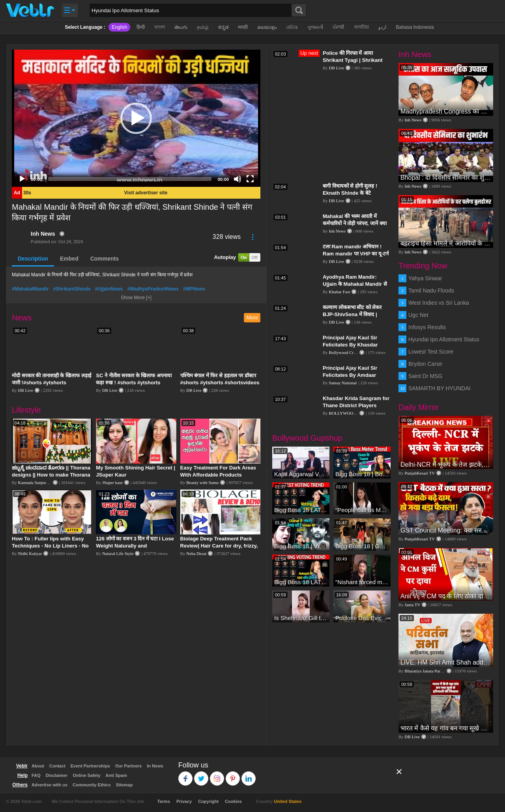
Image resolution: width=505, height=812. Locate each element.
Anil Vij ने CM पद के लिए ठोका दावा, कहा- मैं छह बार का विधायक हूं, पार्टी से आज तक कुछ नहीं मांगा (446, 596)
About (38, 766)
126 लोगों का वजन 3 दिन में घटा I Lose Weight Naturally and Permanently (135, 546)
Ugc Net (418, 315)
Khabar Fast (339, 292)
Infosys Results (427, 327)
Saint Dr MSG (425, 376)
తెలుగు (181, 27)
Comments (105, 259)
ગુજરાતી (315, 27)
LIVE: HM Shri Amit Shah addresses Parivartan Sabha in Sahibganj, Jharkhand (446, 662)
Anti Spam (116, 775)
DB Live (26, 390)
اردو (382, 27)
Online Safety (86, 775)
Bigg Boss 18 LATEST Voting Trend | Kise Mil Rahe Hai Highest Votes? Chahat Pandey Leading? (301, 510)
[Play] (22, 179)
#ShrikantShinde (72, 289)
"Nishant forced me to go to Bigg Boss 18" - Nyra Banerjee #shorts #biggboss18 (362, 582)
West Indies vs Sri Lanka (439, 303)
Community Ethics (92, 785)
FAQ (36, 775)
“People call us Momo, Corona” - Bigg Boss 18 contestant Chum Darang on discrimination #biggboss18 (362, 510)
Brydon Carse (425, 364)
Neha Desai (196, 553)
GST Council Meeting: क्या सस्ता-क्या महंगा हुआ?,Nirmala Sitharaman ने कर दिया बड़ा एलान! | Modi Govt (446, 530)
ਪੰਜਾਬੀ (339, 27)
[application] (136, 118)
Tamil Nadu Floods (431, 291)
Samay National (343, 383)
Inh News (43, 234)
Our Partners (128, 766)
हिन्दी (141, 27)
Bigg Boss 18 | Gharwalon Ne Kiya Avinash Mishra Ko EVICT (362, 546)
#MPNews (194, 289)
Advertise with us (50, 785)
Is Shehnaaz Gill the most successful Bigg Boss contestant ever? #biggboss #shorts (301, 618)
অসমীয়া (361, 27)
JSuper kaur (112, 482)
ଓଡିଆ (292, 27)
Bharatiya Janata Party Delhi (430, 671)
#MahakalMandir (30, 289)
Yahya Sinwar (425, 278)
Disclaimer (57, 775)
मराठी (243, 27)
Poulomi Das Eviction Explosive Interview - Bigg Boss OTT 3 (362, 618)
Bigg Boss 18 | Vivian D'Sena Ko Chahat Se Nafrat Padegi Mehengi (301, 546)
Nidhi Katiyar (30, 553)
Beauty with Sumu (202, 482)
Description (33, 259)
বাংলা (160, 27)
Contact (57, 766)
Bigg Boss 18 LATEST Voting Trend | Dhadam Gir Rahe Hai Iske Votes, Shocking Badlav (301, 582)
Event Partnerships (90, 766)
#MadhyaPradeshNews (153, 289)
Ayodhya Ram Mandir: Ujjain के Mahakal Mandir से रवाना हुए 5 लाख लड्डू (355, 284)
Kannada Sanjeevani (36, 482)
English (119, 27)
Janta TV (413, 605)
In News (155, 766)
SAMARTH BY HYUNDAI (439, 388)
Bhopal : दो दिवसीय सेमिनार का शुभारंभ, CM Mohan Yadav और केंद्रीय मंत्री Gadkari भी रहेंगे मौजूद (446, 178)
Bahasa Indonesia (415, 27)
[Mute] (238, 179)
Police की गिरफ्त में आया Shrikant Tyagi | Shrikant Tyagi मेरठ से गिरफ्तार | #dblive (355, 60)
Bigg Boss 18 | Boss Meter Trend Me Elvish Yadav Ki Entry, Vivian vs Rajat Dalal (362, 474)
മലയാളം (267, 27)
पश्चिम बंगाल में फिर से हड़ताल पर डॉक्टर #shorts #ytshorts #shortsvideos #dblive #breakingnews (220, 383)
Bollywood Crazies (346, 352)
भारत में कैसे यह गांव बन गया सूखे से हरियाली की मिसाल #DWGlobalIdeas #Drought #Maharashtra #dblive (446, 728)
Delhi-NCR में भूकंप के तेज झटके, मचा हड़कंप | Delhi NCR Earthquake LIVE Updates (446, 465)
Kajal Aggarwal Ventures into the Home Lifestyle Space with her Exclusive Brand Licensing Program (301, 474)
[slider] (130, 179)
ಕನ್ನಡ (223, 27)
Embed (69, 259)
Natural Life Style (118, 553)
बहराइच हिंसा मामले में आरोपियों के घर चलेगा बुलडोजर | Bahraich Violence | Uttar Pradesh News (446, 243)
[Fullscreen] (250, 179)
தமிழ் (203, 27)
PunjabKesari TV (420, 473)
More (252, 318)
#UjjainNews (109, 289)
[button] (136, 118)
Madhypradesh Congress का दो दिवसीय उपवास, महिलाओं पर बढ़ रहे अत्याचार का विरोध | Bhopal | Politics (446, 111)
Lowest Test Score (431, 352)
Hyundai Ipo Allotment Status (444, 339)
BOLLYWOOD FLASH (350, 413)
